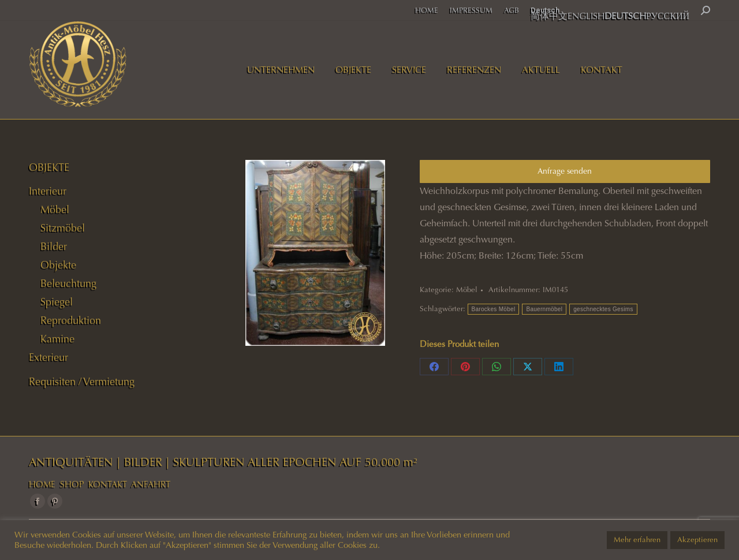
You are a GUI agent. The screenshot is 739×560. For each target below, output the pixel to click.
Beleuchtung (68, 283)
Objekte (58, 265)
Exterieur (48, 357)
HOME (42, 484)
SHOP (72, 484)
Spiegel (57, 302)
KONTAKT (108, 484)
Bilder (54, 247)
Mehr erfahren (637, 540)
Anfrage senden (565, 171)
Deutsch (545, 10)
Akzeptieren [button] (697, 540)
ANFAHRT (151, 484)
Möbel (467, 290)
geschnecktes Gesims (603, 309)
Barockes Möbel (494, 309)
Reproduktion (71, 320)
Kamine (57, 339)
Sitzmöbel (63, 228)
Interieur (48, 191)
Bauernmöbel (544, 309)
